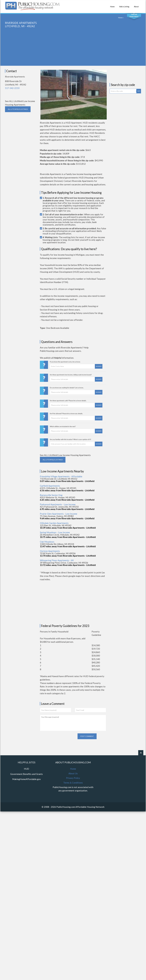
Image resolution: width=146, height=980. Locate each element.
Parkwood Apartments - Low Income (58, 504)
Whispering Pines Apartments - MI (57, 560)
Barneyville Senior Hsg (51, 495)
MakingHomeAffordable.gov (27, 808)
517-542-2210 (12, 88)
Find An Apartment (134, 15)
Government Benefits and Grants (27, 802)
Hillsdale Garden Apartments (54, 523)
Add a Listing (124, 5)
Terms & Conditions (73, 811)
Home (112, 5)
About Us (73, 802)
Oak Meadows (47, 542)
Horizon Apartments (50, 551)
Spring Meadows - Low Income (55, 532)
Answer (99, 366)
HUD (27, 797)
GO (139, 91)
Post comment (87, 765)
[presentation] (58, 766)
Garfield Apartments (50, 486)
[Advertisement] (73, 49)
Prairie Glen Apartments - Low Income (59, 514)
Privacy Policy (73, 806)
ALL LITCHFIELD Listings (18, 109)
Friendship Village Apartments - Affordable (61, 476)
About (136, 5)
